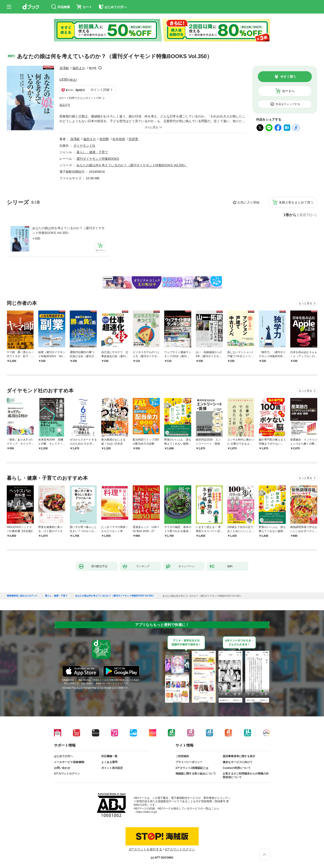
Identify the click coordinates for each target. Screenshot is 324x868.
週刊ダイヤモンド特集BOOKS (98, 159)
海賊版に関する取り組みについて (196, 774)
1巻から (290, 215)
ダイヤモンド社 (84, 146)
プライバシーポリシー (189, 762)
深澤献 (64, 68)
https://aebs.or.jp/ (147, 812)
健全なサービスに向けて (238, 762)
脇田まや (79, 68)
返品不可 (65, 105)
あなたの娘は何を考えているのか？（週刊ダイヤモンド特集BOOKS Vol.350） (68, 230)
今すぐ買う (288, 77)
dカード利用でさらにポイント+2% (80, 98)
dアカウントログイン (67, 774)
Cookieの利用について (237, 768)
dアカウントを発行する (146, 849)
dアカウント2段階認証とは (192, 768)
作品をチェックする (288, 104)
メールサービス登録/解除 (69, 762)
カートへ (288, 91)
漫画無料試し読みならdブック (22, 596)
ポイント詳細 (100, 90)
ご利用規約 (182, 756)
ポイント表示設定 (112, 768)
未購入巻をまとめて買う (296, 202)
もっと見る (305, 303)
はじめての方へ (63, 756)
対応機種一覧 (109, 756)
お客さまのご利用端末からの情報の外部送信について (246, 775)
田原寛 (133, 139)
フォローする (100, 68)
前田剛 (104, 139)
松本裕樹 (119, 139)
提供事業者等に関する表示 (239, 756)
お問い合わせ (62, 768)
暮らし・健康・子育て (92, 152)
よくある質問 (109, 762)
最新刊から (308, 215)
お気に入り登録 (248, 202)
